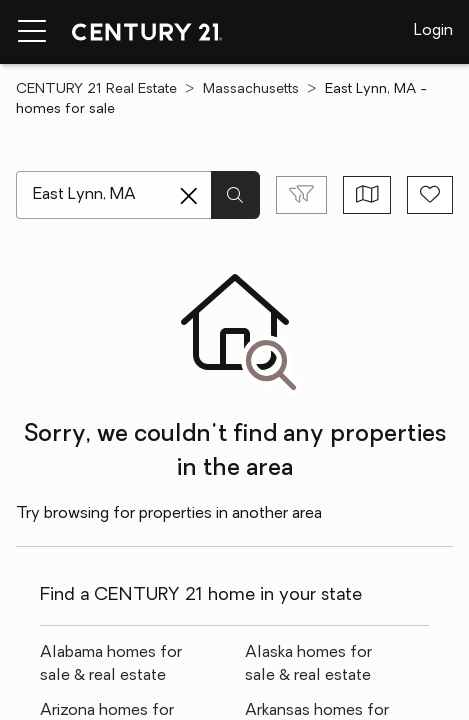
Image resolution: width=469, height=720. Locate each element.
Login (433, 31)
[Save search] (430, 195)
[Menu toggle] (32, 32)
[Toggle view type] (367, 195)
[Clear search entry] (189, 196)
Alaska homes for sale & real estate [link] (308, 664)
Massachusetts (251, 89)
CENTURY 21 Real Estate (96, 89)
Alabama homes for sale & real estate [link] (111, 664)
